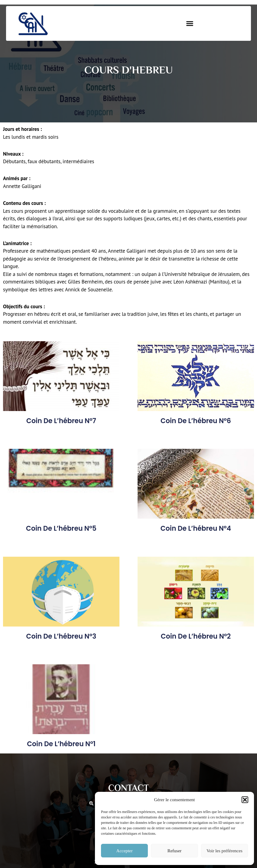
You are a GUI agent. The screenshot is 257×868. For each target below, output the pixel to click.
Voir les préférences (224, 851)
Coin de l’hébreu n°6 (196, 421)
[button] (245, 800)
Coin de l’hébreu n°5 (61, 528)
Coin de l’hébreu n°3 (61, 636)
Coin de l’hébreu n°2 (196, 636)
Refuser (175, 851)
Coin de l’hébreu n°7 (61, 421)
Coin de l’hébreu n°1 (61, 744)
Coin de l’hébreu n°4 (196, 528)
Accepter (125, 851)
